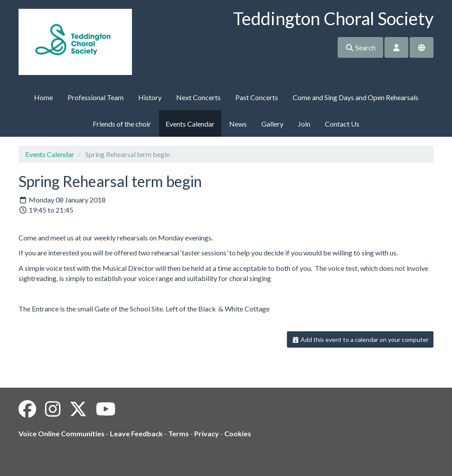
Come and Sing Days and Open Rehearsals (356, 97)
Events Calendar (190, 124)
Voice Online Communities (62, 433)
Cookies (238, 433)
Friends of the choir (122, 124)
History (150, 97)
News (238, 124)
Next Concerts (198, 97)
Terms (179, 433)
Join (304, 124)
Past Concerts (257, 97)
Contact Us (342, 124)
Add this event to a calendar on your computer (360, 339)
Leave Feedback (136, 433)
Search (360, 47)
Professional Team (96, 97)
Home (43, 97)
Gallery (272, 124)
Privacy (207, 433)
